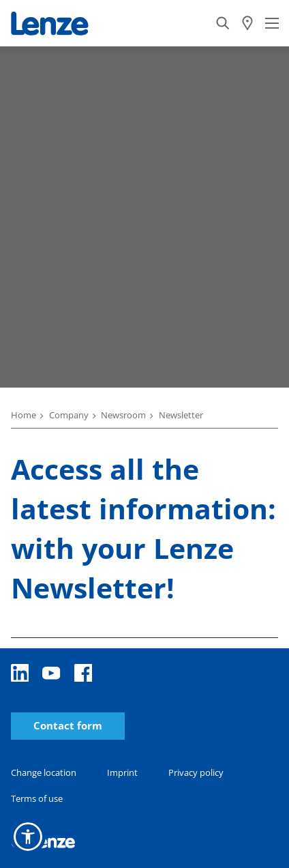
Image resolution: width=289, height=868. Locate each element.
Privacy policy (196, 772)
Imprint (122, 772)
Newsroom (123, 415)
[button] (28, 837)
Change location (44, 772)
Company (69, 415)
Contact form (68, 726)
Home (24, 415)
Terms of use (37, 798)
